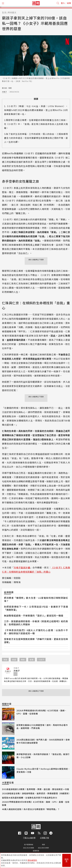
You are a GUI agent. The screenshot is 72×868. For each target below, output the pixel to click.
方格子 (4, 92)
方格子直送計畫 (22, 567)
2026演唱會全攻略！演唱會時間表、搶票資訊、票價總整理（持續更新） (36, 793)
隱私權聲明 (32, 860)
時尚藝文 (12, 12)
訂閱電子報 (44, 838)
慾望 (14, 660)
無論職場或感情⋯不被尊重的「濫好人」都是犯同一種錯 (34, 615)
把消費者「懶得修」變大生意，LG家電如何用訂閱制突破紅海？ (36, 599)
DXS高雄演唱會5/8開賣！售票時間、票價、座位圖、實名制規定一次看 (36, 789)
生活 (4, 12)
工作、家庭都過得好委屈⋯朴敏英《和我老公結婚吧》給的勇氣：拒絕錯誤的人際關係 (36, 623)
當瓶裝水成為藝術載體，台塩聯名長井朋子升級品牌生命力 (30, 798)
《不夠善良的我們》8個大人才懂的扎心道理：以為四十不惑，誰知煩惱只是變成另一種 (36, 632)
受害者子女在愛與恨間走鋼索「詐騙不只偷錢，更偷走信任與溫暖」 (36, 641)
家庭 (5, 660)
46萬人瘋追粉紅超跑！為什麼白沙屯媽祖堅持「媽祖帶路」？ (31, 809)
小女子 (41, 660)
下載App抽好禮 (29, 838)
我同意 (67, 860)
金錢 (32, 660)
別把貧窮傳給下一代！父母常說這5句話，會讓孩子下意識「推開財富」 (36, 608)
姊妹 (23, 660)
